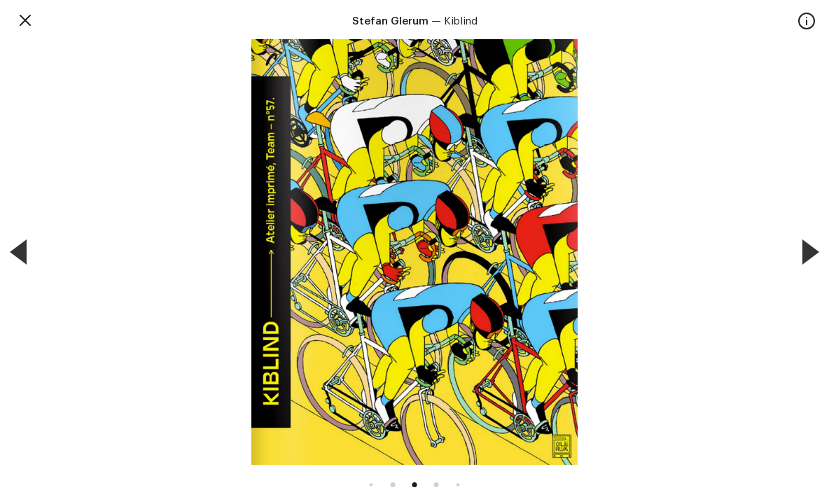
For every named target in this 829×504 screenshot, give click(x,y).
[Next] (811, 252)
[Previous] (18, 252)
